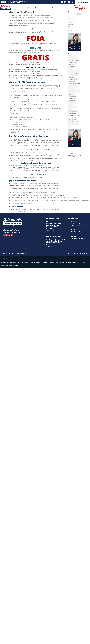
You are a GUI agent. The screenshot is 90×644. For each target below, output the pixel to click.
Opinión (70, 26)
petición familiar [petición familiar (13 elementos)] (72, 98)
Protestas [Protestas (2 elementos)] (70, 105)
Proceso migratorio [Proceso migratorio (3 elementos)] (72, 101)
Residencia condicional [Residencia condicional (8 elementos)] (73, 111)
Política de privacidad (82, 254)
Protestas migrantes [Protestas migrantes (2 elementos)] (72, 107)
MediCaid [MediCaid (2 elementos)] (70, 86)
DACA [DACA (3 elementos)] (75, 62)
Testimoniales (39, 8)
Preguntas (48, 8)
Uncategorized (71, 30)
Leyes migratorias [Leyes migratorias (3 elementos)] (77, 84)
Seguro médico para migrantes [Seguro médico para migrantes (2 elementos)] (74, 115)
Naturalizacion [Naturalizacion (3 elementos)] (71, 94)
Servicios (31, 8)
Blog (69, 20)
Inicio (18, 8)
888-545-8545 (82, 9)
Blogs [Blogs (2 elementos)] (73, 60)
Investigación (71, 22)
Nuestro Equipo (72, 254)
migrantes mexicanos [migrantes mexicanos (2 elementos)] (73, 92)
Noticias (55, 8)
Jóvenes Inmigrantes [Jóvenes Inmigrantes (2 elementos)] (72, 82)
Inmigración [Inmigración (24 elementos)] (71, 79)
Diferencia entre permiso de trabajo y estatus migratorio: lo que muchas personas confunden (56, 225)
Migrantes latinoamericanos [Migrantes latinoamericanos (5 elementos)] (74, 90)
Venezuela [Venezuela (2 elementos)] (74, 124)
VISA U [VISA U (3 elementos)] (70, 126)
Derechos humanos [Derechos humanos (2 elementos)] (72, 67)
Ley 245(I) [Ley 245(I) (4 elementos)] (70, 84)
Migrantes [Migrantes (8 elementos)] (70, 88)
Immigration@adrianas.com (21, 1)
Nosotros (24, 8)
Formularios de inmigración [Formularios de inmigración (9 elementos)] (74, 73)
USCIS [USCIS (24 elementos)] (77, 122)
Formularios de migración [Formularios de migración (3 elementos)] (73, 75)
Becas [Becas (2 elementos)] (70, 60)
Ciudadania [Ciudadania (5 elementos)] (71, 62)
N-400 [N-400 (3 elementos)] (79, 92)
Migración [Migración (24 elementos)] (75, 86)
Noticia (70, 24)
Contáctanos (62, 8)
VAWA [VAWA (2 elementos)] (70, 124)
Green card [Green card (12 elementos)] (71, 77)
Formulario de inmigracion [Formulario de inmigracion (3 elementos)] (74, 71)
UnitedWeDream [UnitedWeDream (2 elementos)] (72, 122)
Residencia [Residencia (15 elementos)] (71, 109)
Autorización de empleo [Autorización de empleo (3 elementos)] (73, 58)
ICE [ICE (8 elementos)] (75, 77)
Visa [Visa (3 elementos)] (78, 124)
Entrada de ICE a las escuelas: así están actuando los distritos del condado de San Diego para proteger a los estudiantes (56, 240)
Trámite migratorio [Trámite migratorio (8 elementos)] (72, 120)
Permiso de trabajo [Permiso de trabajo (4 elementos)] (72, 96)
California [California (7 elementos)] (77, 60)
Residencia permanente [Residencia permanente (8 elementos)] (73, 113)
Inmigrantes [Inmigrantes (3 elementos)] (77, 79)
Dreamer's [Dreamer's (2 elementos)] (71, 69)
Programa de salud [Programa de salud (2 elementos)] (72, 103)
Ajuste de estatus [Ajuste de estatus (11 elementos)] (72, 56)
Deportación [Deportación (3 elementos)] (71, 64)
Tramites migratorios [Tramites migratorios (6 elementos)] (73, 118)
